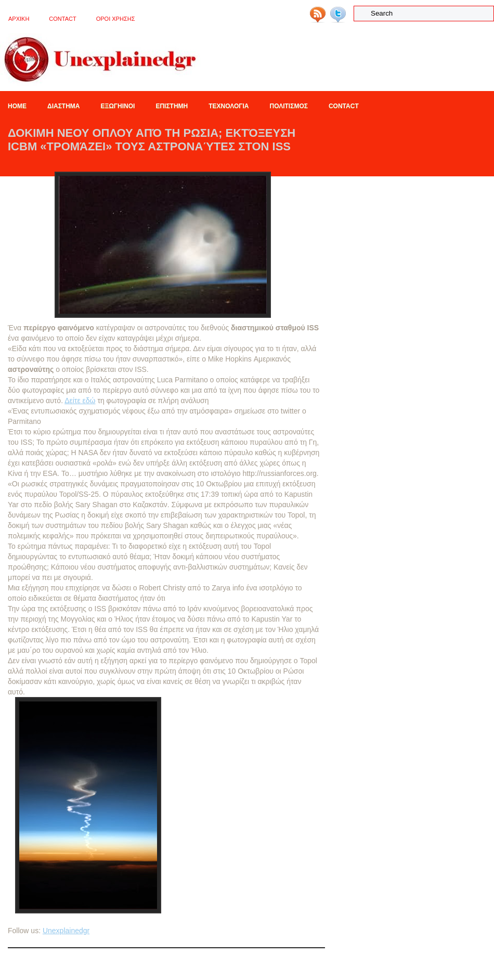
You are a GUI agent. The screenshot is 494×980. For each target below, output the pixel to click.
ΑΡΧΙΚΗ (19, 19)
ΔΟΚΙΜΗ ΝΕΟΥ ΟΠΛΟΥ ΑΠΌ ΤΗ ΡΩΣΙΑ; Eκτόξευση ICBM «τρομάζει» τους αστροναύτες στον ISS (152, 140)
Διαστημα (63, 106)
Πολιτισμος (289, 106)
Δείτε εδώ (80, 401)
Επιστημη (172, 106)
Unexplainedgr (66, 931)
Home (17, 106)
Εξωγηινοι (118, 106)
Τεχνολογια (229, 106)
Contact (62, 19)
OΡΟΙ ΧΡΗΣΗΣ (116, 19)
